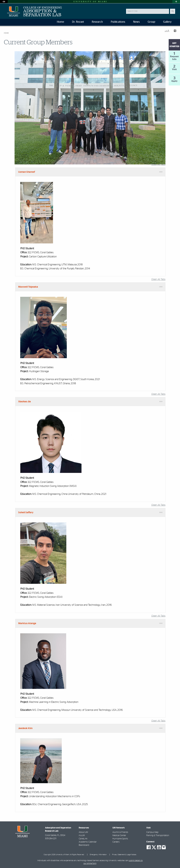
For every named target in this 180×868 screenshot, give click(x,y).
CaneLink (83, 839)
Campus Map (152, 832)
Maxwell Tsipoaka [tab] (28, 287)
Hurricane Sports (120, 839)
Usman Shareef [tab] (27, 172)
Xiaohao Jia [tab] (25, 402)
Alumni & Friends (120, 832)
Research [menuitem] (97, 22)
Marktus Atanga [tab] (27, 623)
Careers (116, 842)
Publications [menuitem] (118, 22)
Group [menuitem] (151, 22)
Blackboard (84, 845)
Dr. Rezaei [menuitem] (78, 22)
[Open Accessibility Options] (4, 2)
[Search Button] (173, 11)
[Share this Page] (174, 31)
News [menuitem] (136, 22)
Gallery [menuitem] (167, 22)
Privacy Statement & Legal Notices (124, 855)
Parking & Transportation (158, 835)
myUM (82, 835)
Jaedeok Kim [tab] (25, 728)
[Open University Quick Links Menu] (176, 2)
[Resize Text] (167, 31)
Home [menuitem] (60, 22)
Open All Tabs (158, 164)
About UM (83, 832)
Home (6, 33)
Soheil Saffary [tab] (26, 512)
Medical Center (119, 835)
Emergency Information (98, 855)
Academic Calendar (88, 842)
